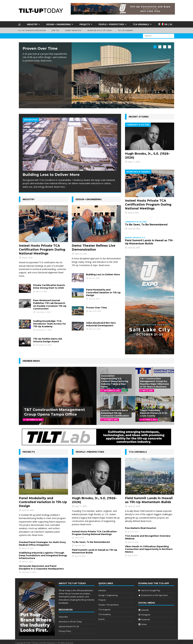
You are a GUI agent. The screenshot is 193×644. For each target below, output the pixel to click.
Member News (31, 359)
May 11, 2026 (134, 160)
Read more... (38, 533)
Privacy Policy (65, 629)
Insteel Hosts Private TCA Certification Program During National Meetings (42, 248)
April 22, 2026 (94, 276)
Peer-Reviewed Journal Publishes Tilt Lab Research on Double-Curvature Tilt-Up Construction (50, 303)
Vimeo (143, 622)
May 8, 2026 (27, 256)
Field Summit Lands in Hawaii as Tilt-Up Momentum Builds (149, 240)
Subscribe (63, 615)
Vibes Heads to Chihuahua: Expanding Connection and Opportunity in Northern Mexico (149, 547)
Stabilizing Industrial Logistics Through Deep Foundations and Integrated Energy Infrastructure (43, 554)
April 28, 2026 (134, 227)
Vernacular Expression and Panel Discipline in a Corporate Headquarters (41, 565)
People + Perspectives (111, 24)
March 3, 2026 (27, 560)
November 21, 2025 (44, 328)
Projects (85, 24)
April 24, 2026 (81, 252)
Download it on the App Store (153, 593)
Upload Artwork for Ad (69, 624)
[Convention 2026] (123, 13)
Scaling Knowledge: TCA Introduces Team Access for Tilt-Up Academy (50, 322)
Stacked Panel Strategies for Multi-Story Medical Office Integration (42, 542)
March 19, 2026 (28, 547)
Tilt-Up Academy (125, 30)
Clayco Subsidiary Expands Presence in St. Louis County (154, 411)
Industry (32, 24)
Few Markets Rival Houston (141, 526)
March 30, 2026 (95, 309)
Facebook (144, 618)
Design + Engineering (59, 24)
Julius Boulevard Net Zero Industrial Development (101, 322)
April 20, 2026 (94, 297)
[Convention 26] (150, 351)
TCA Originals (141, 24)
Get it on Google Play (149, 588)
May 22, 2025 (148, 389)
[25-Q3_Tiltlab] (96, 442)
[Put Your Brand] (37, 632)
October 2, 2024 (111, 418)
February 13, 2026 (29, 570)
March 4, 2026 (42, 289)
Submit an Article (73, 30)
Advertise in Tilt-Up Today (100, 30)
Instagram (144, 613)
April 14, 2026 (133, 540)
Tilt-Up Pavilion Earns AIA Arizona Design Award (48, 338)
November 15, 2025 (44, 343)
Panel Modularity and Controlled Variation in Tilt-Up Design (103, 291)
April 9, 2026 (133, 553)
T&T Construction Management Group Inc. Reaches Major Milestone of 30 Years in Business (154, 381)
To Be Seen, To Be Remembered (146, 223)
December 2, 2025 (43, 310)
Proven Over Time (40, 48)
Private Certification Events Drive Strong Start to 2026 (49, 285)
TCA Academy (105, 612)
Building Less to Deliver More (51, 173)
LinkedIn (144, 608)
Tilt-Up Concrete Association (32, 30)
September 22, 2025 (34, 418)
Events (102, 617)
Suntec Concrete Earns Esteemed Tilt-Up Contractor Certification (115, 411)
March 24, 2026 (95, 327)
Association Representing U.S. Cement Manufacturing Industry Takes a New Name (115, 379)
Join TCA (55, 30)
